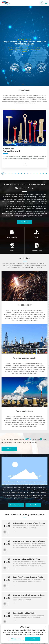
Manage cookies (16, 639)
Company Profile (12, 237)
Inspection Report (37, 251)
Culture (37, 237)
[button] (23, 84)
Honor (12, 251)
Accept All (33, 639)
